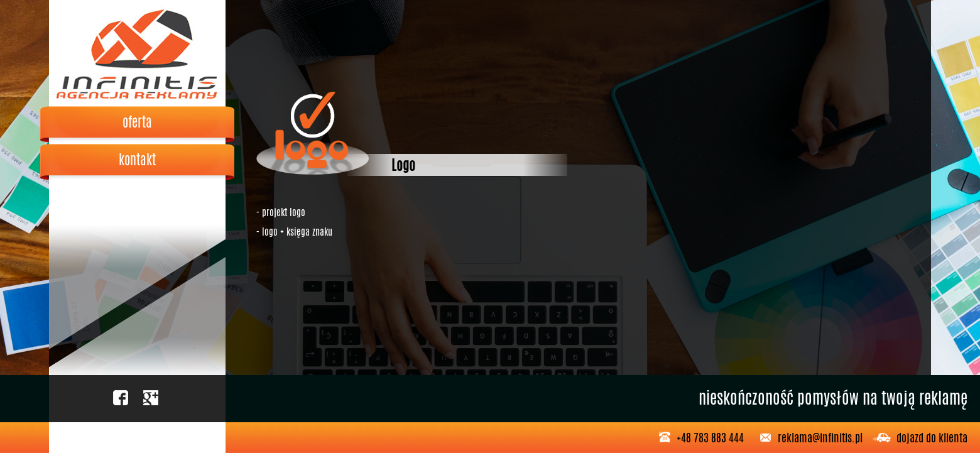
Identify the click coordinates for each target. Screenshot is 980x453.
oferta (137, 122)
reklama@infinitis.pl (820, 437)
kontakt (137, 160)
